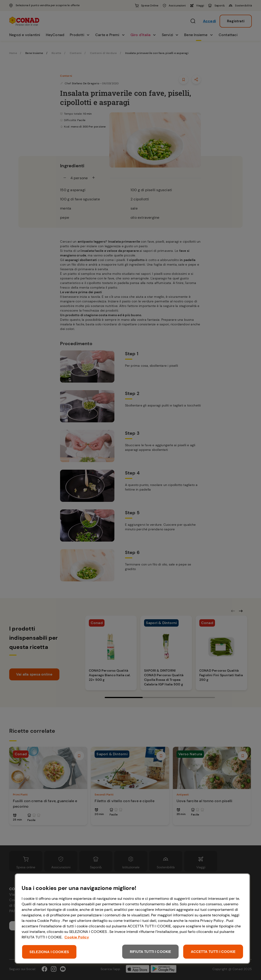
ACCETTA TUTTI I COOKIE (213, 952)
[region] (132, 919)
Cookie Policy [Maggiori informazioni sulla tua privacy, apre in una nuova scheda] (77, 937)
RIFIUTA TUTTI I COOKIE (151, 952)
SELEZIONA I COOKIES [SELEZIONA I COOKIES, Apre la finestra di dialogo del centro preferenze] (49, 952)
